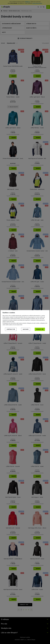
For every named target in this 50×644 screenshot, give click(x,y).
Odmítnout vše (11, 329)
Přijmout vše (40, 329)
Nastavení (26, 329)
